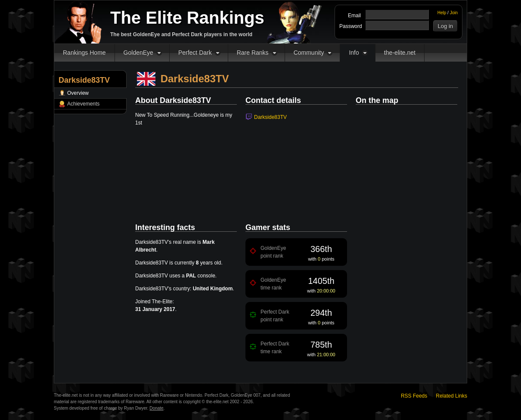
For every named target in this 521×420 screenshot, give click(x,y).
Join (454, 13)
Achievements (83, 104)
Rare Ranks (253, 53)
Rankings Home (84, 53)
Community (309, 53)
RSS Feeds (414, 396)
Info (354, 53)
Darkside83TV (270, 117)
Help (442, 13)
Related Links (451, 396)
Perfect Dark (195, 53)
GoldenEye (138, 53)
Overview (78, 93)
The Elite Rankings (187, 18)
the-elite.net (400, 53)
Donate (156, 408)
